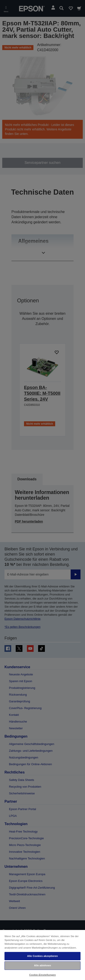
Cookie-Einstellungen (42, 975)
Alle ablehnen (42, 965)
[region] (42, 955)
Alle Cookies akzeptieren (42, 956)
